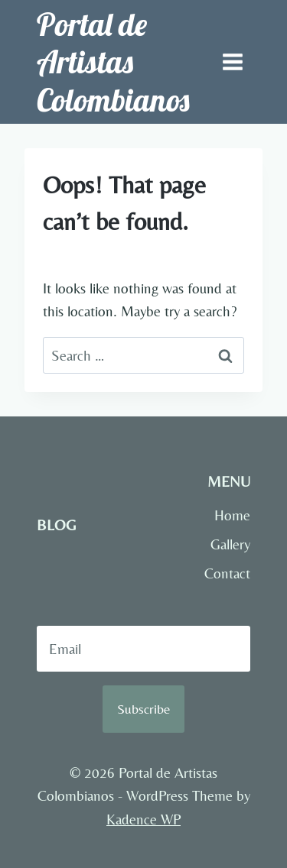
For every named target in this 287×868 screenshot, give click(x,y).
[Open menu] (232, 62)
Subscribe (143, 709)
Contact (227, 573)
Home (232, 515)
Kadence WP (143, 819)
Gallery (230, 544)
